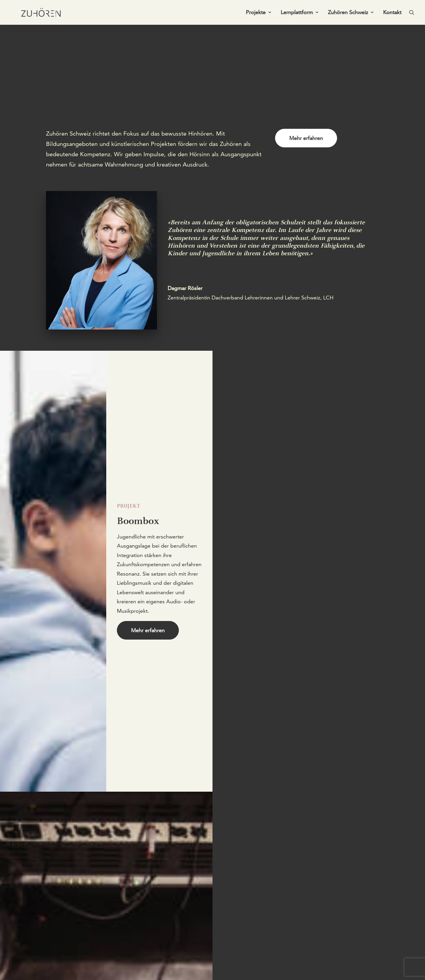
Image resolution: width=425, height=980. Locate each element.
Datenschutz (318, 965)
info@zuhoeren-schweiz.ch (77, 965)
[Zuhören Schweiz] (37, 14)
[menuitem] (258, 14)
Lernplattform (299, 14)
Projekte (258, 14)
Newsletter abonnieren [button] (264, 930)
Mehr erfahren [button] (306, 138)
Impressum (287, 965)
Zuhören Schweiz (351, 14)
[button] (412, 14)
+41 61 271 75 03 (67, 956)
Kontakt (392, 14)
